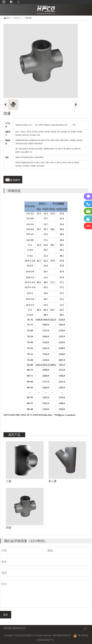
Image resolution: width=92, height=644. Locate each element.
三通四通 (28, 18)
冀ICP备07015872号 (62, 635)
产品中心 (17, 18)
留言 (46, 594)
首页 (8, 18)
